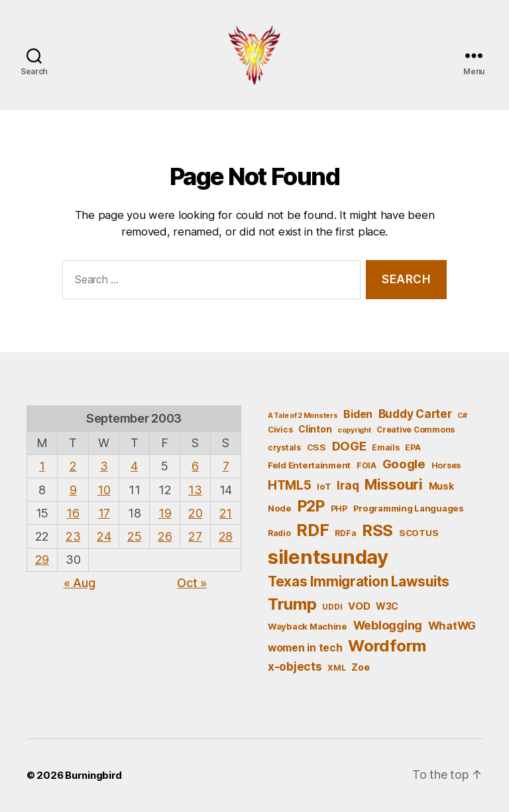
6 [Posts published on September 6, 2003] (195, 466)
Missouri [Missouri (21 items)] (394, 484)
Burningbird (93, 775)
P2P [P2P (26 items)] (311, 506)
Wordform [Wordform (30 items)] (387, 646)
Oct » (192, 583)
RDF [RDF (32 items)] (312, 530)
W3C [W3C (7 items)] (387, 606)
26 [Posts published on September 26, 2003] (165, 536)
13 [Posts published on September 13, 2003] (195, 490)
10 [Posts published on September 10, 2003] (104, 490)
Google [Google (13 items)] (404, 464)
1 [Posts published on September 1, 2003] (42, 466)
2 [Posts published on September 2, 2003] (73, 466)
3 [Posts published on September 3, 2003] (104, 466)
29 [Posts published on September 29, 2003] (42, 560)
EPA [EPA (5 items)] (413, 447)
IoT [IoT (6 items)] (324, 486)
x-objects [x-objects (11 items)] (295, 666)
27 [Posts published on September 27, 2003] (195, 536)
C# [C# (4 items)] (462, 416)
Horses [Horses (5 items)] (446, 465)
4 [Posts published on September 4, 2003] (134, 466)
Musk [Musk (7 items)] (441, 486)
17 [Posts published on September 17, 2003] (104, 513)
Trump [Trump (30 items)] (292, 604)
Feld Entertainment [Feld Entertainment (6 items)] (309, 465)
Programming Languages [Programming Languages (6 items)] (409, 508)
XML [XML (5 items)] (336, 668)
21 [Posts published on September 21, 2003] (226, 513)
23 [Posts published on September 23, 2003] (73, 536)
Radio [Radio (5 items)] (279, 533)
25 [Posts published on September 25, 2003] (134, 536)
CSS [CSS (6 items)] (316, 447)
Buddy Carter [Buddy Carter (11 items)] (415, 414)
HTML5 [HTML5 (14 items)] (290, 485)
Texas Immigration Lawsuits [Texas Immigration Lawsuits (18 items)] (359, 581)
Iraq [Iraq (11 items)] (348, 485)
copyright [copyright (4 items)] (354, 430)
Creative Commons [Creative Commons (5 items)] (416, 430)
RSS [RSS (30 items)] (377, 530)
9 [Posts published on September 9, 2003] (73, 490)
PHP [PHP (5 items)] (339, 508)
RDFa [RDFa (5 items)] (345, 533)
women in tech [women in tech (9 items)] (305, 648)
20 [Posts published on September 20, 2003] (195, 513)
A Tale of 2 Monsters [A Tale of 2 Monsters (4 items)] (303, 416)
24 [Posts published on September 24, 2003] (104, 536)
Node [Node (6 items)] (280, 508)
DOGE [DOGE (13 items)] (349, 446)
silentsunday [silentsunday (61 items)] (328, 557)
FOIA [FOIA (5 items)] (367, 465)
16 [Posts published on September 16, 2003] (73, 513)
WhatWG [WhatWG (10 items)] (452, 626)
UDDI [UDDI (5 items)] (332, 607)
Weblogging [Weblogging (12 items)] (388, 625)
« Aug (80, 583)
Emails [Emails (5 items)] (385, 447)
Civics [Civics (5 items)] (280, 430)
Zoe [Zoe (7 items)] (360, 667)
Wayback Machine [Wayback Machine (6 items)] (308, 626)
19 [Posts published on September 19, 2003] (165, 513)
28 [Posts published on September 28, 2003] (226, 536)
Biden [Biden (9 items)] (358, 414)
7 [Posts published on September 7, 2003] (226, 466)
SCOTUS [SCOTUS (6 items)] (419, 533)
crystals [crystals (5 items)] (284, 447)
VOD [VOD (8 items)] (359, 606)
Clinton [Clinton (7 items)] (315, 429)
